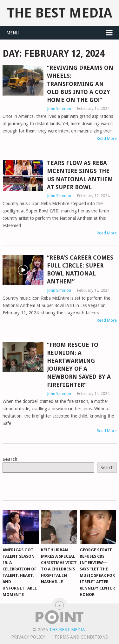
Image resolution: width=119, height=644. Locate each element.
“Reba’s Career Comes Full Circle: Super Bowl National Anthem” (80, 270)
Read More (107, 138)
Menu (13, 33)
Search (10, 459)
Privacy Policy (28, 637)
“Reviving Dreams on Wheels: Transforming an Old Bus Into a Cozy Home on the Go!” (80, 84)
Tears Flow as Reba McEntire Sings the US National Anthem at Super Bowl (80, 175)
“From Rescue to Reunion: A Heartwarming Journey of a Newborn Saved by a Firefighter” (79, 365)
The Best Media (60, 13)
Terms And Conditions (81, 637)
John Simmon (59, 108)
